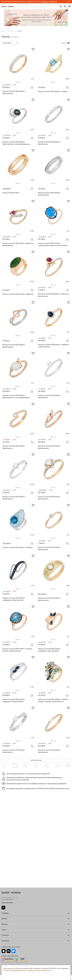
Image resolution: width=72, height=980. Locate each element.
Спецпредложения (8, 913)
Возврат (4, 909)
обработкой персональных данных (40, 970)
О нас (3, 849)
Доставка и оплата (8, 907)
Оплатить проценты (8, 906)
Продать (4, 844)
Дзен (3, 817)
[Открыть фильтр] (68, 43)
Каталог (11, 31)
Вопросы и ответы (8, 911)
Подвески (5, 873)
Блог (3, 931)
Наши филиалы (7, 812)
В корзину (32, 87)
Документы (5, 933)
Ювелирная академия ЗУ (10, 932)
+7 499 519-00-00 (7, 809)
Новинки (4, 877)
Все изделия (6, 866)
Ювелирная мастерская (9, 899)
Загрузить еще (36, 760)
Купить (4, 845)
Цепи (3, 871)
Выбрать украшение (49, 2)
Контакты (5, 935)
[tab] (16, 82)
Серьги (4, 869)
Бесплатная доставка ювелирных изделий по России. (21, 2)
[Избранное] (33, 49)
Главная (3, 31)
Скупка (4, 830)
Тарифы (4, 829)
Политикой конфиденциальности (15, 970)
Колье (4, 874)
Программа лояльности (10, 910)
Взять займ (5, 826)
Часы (3, 875)
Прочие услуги (7, 848)
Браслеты (5, 870)
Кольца (4, 867)
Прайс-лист (5, 827)
